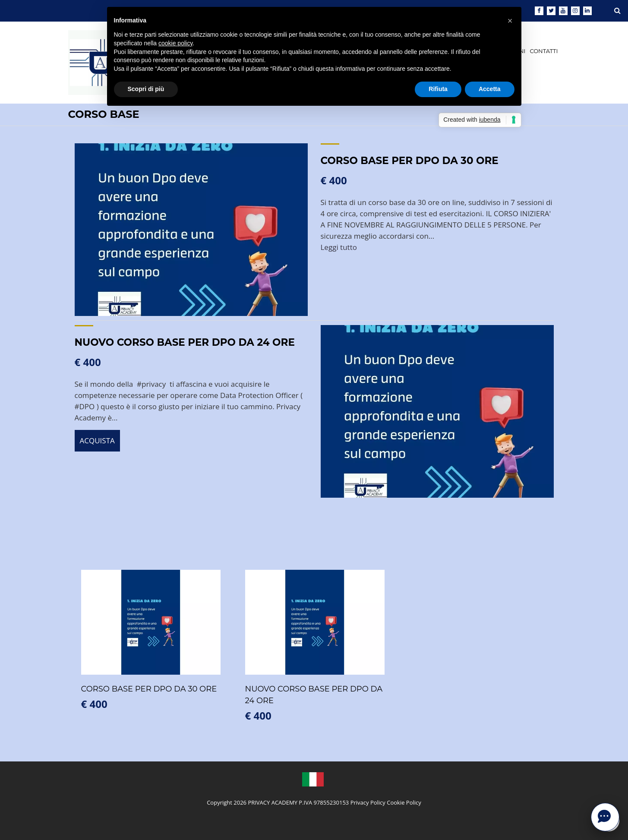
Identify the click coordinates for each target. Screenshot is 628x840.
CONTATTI (544, 51)
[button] (510, 21)
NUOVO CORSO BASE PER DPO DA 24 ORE (185, 342)
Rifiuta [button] (438, 89)
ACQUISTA (97, 441)
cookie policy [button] (175, 43)
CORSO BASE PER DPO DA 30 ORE (410, 161)
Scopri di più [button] (146, 89)
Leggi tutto (339, 247)
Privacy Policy (368, 802)
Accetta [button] (490, 89)
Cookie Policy (404, 802)
